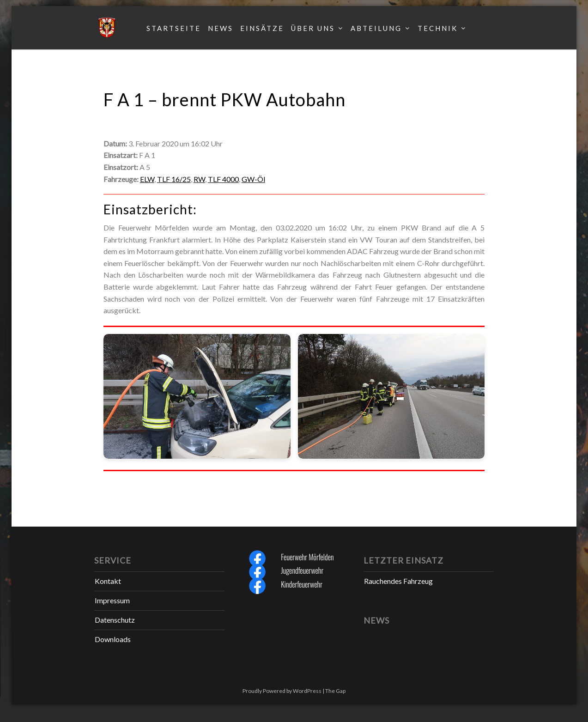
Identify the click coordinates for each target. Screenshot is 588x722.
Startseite (174, 28)
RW (199, 179)
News (221, 28)
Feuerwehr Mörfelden (307, 557)
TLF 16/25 (174, 179)
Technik (438, 28)
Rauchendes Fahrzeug (398, 581)
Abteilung (376, 28)
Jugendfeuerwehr (302, 570)
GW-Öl (253, 179)
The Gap (335, 691)
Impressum (112, 600)
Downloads (113, 639)
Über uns (313, 28)
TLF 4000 (223, 179)
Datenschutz (115, 620)
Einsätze (262, 28)
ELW (147, 179)
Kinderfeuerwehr (302, 584)
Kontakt (108, 581)
